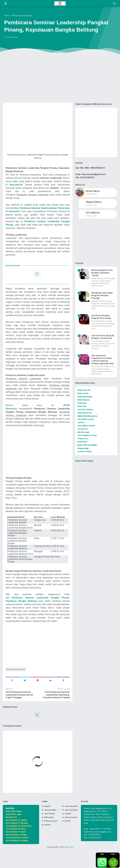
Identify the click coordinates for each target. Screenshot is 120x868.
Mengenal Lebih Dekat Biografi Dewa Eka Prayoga (102, 297)
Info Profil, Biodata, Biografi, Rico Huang (101, 319)
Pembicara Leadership (16, 685)
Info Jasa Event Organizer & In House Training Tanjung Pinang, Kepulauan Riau (103, 361)
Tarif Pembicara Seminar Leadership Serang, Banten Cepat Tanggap (20, 711)
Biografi (47, 823)
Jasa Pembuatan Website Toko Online (71, 827)
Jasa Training (50, 831)
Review (68, 839)
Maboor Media (69, 864)
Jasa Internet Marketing (71, 823)
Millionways (49, 835)
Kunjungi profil (91, 196)
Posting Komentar (11, 38)
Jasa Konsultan (51, 827)
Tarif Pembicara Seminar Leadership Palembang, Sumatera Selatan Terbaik (56, 711)
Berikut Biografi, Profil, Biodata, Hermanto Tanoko (102, 275)
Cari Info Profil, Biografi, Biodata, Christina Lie (103, 339)
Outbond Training (71, 835)
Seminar (48, 843)
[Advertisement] (60, 79)
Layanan (68, 831)
